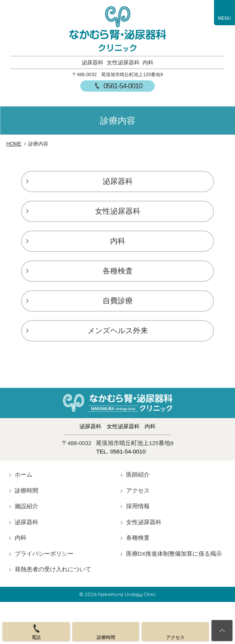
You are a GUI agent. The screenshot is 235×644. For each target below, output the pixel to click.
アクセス (138, 491)
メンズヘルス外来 (118, 331)
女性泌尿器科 (118, 211)
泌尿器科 (118, 181)
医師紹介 (138, 475)
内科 (118, 241)
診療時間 (26, 491)
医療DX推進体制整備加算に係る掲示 (174, 554)
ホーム (24, 475)
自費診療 (118, 301)
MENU (225, 18)
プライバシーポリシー (44, 554)
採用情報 (138, 506)
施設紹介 (26, 506)
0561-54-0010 (123, 86)
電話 (36, 637)
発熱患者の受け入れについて (53, 569)
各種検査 (118, 271)
